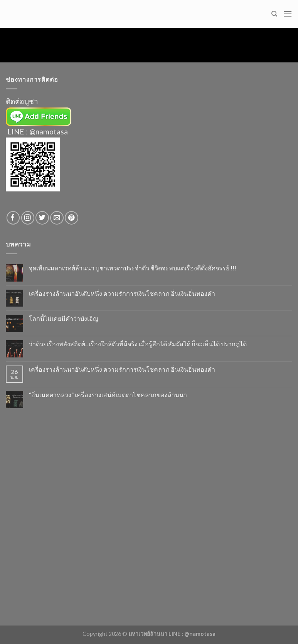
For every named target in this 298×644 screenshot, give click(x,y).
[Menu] (288, 14)
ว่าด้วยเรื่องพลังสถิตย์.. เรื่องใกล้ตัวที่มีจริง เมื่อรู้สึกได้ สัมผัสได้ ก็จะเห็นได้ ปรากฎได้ (138, 344)
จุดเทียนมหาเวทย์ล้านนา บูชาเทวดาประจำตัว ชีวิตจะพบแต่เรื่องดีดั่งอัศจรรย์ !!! (133, 268)
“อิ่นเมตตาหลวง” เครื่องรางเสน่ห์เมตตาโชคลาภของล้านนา (108, 395)
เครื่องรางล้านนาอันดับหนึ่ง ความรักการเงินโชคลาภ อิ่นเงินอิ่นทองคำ (122, 293)
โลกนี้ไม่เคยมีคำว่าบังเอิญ (64, 318)
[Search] (274, 14)
